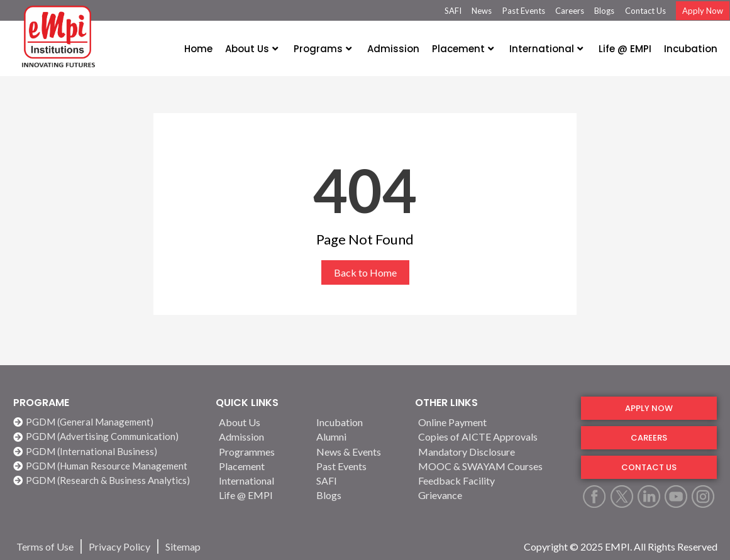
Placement (463, 49)
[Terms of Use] (45, 546)
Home (198, 49)
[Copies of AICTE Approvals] (492, 436)
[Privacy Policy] (119, 546)
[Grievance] (492, 495)
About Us (252, 49)
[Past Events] (358, 466)
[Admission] (260, 436)
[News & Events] (358, 452)
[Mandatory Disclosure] (492, 452)
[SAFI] (358, 480)
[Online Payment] (492, 422)
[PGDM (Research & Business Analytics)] (108, 480)
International (546, 49)
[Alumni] (358, 436)
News (482, 11)
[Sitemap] (183, 546)
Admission (393, 49)
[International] (260, 480)
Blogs (604, 11)
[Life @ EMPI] (260, 495)
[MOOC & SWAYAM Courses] (492, 466)
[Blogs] (358, 495)
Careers (570, 11)
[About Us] (260, 422)
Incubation (691, 49)
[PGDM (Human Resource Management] (108, 466)
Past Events (524, 11)
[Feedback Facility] (492, 480)
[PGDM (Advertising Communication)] (108, 436)
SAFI (453, 11)
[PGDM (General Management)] (108, 422)
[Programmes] (260, 452)
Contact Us (645, 11)
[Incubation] (358, 422)
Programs (323, 49)
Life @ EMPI (625, 49)
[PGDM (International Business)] (108, 452)
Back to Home (365, 272)
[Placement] (260, 466)
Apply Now (703, 11)
